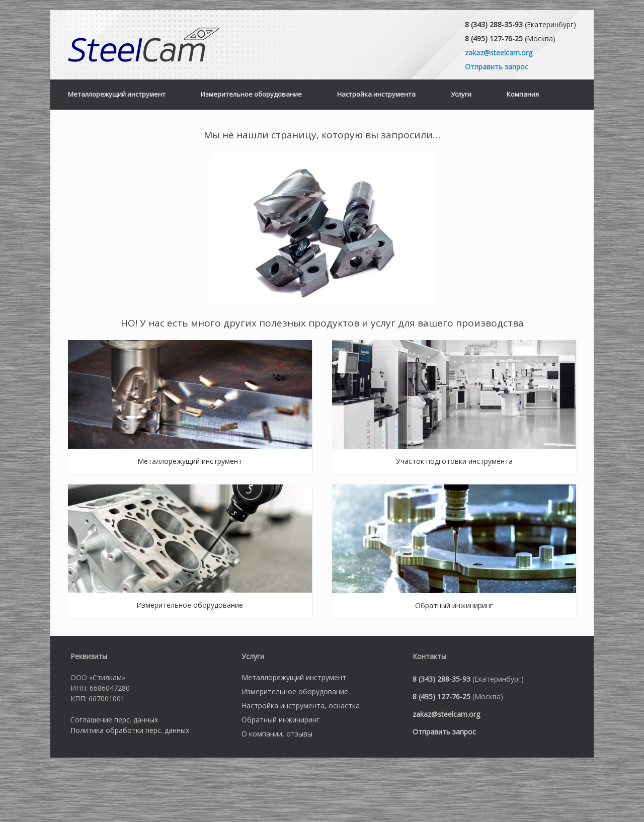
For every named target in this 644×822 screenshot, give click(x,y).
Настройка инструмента (376, 94)
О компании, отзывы (277, 734)
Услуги (461, 94)
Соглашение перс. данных (114, 720)
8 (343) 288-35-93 (494, 24)
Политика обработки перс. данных (130, 730)
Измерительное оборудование (251, 94)
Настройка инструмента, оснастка (301, 706)
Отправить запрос (497, 67)
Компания (523, 94)
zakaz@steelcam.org (499, 53)
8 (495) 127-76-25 (494, 38)
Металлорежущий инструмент (117, 94)
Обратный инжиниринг (280, 720)
